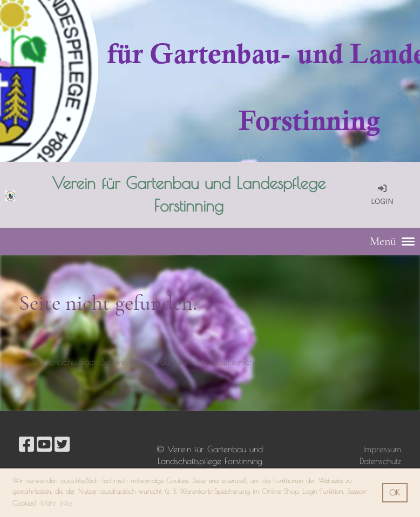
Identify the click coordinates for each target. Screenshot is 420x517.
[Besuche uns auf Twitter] (62, 444)
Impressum (382, 449)
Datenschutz (380, 461)
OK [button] (395, 492)
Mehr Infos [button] (56, 503)
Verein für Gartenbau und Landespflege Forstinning (189, 194)
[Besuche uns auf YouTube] (44, 444)
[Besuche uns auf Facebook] (26, 444)
